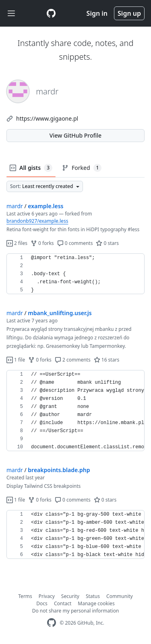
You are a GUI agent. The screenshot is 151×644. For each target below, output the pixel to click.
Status (93, 596)
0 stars (107, 243)
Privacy (47, 596)
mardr (15, 206)
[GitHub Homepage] (52, 623)
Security (70, 596)
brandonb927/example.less (37, 221)
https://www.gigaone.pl (47, 118)
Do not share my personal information (76, 611)
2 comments (73, 360)
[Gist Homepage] (51, 13)
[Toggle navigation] (11, 14)
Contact (63, 603)
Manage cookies (96, 603)
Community (120, 596)
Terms (25, 596)
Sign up (129, 13)
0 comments (75, 243)
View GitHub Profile (75, 135)
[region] (75, 274)
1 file (16, 360)
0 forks (42, 243)
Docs (42, 603)
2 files (17, 243)
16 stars (107, 360)
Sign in (97, 13)
